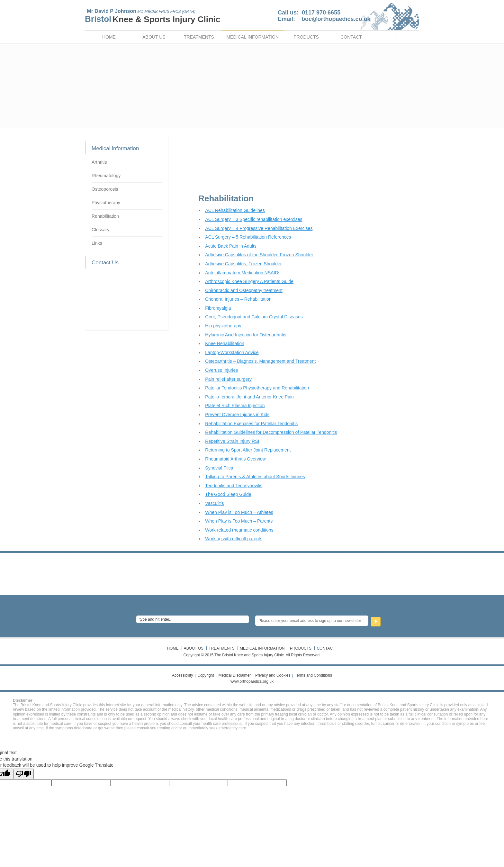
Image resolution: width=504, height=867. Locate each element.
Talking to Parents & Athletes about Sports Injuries (255, 477)
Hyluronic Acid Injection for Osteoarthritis (246, 335)
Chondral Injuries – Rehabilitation (238, 299)
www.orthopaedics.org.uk (252, 681)
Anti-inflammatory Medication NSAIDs (243, 273)
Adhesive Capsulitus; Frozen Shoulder (243, 264)
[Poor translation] (23, 774)
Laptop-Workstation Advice (232, 352)
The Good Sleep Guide (228, 494)
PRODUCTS (306, 37)
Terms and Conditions (313, 675)
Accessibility (182, 675)
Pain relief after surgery (228, 379)
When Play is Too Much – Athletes (239, 512)
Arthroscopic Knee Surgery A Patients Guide (249, 281)
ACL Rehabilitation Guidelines (235, 210)
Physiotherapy (106, 203)
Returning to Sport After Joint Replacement (248, 450)
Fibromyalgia (218, 308)
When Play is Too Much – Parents (239, 521)
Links (97, 243)
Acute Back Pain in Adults (231, 246)
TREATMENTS (199, 37)
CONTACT (351, 37)
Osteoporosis (105, 189)
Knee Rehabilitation (225, 343)
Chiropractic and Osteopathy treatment (244, 290)
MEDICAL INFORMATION (252, 37)
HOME (109, 37)
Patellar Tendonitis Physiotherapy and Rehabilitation (257, 388)
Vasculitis (214, 503)
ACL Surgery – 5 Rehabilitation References (248, 237)
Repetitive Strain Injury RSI (232, 441)
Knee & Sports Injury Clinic (166, 19)
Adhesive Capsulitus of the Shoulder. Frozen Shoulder (259, 255)
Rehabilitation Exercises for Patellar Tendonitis (251, 424)
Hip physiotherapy (223, 326)
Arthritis (99, 162)
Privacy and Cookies (273, 675)
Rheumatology (106, 176)
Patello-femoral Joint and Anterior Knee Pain (249, 397)
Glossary (100, 230)
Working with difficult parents (234, 539)
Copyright (206, 675)
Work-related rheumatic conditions (239, 530)
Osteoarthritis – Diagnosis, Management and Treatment (260, 361)
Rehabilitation (105, 216)
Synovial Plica (219, 468)
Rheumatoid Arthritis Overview (235, 459)
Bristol (98, 19)
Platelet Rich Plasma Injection (235, 406)
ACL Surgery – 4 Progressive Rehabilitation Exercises (259, 228)
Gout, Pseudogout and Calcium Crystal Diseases (254, 317)
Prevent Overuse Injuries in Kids (237, 415)
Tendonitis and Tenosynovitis (234, 486)
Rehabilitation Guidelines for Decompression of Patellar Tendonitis (271, 432)
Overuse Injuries (221, 370)
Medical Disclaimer (234, 675)
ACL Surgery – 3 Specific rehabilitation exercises (254, 219)
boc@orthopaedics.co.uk (336, 19)
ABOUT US (154, 37)
